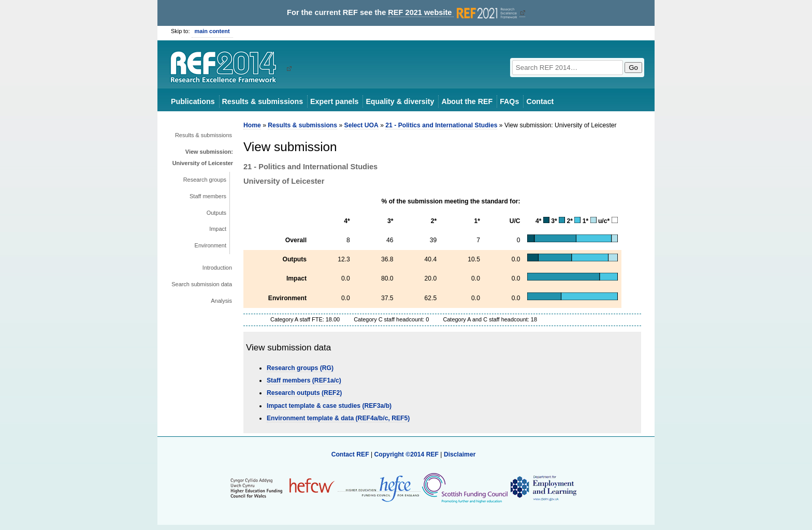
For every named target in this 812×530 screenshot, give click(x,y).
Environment (211, 245)
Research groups (205, 180)
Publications (193, 101)
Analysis (221, 301)
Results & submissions (263, 101)
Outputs (216, 213)
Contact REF (350, 454)
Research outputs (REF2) (304, 393)
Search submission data (202, 284)
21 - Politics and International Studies (441, 125)
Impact (218, 229)
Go (633, 68)
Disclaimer (460, 454)
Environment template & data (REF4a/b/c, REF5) (338, 418)
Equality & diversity (400, 101)
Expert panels (334, 101)
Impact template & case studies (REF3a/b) (329, 406)
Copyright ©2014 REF (407, 454)
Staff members (208, 196)
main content (212, 31)
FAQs (509, 101)
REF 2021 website (453, 13)
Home (252, 125)
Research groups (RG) (300, 368)
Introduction (217, 268)
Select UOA (361, 125)
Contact (540, 101)
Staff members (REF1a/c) (304, 380)
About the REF (467, 101)
